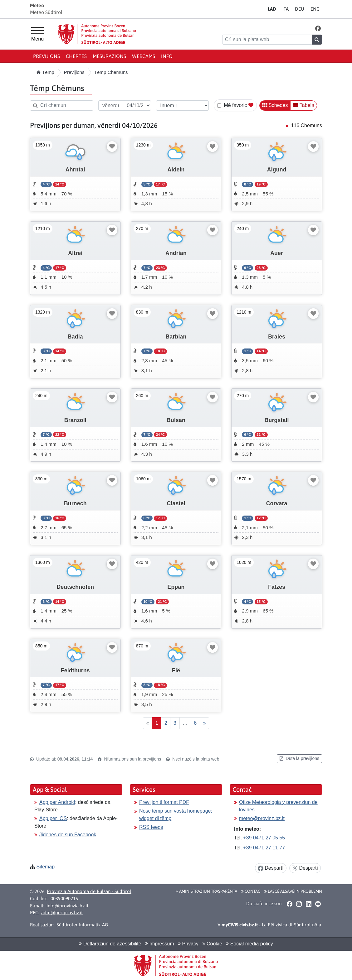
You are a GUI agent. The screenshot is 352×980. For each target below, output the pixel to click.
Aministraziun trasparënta (206, 891)
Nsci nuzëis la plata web (196, 759)
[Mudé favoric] (112, 147)
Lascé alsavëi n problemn (293, 891)
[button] (318, 28)
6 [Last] (195, 723)
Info (167, 56)
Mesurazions (109, 56)
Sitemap (45, 867)
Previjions (46, 56)
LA (272, 9)
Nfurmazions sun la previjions (132, 759)
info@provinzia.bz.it (67, 906)
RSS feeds (151, 827)
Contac (251, 891)
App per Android (57, 802)
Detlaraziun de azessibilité (110, 944)
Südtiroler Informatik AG (82, 925)
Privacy (188, 944)
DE (300, 9)
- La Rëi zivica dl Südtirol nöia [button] (269, 925)
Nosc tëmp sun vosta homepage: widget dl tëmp (176, 815)
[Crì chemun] (62, 105)
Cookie (212, 944)
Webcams (144, 56)
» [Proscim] (204, 723)
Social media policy (249, 944)
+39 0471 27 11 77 (264, 848)
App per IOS (53, 818)
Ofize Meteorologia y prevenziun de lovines (278, 806)
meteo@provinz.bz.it (262, 818)
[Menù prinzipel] (37, 34)
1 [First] (157, 723)
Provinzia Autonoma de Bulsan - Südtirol (89, 891)
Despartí (271, 868)
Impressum (160, 944)
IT (286, 9)
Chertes (76, 56)
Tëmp (45, 72)
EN (315, 9)
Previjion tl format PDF (164, 802)
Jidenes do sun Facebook (68, 835)
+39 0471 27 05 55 (264, 838)
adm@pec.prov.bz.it (62, 913)
